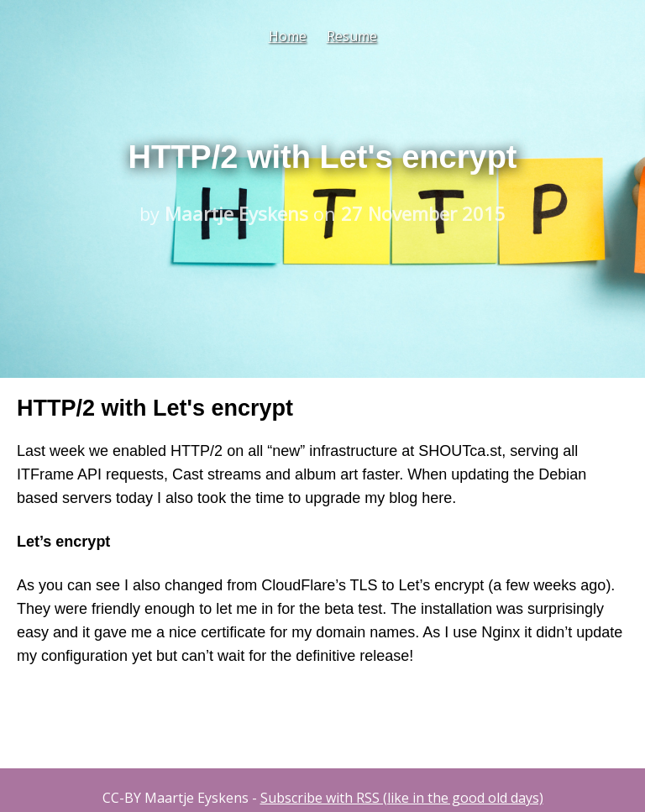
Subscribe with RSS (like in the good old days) (402, 798)
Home (288, 36)
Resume (352, 36)
